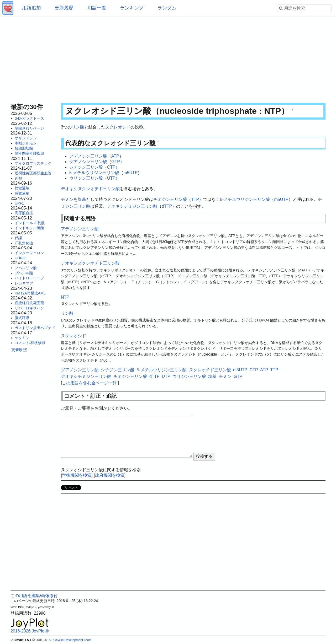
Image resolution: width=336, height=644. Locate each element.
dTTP (167, 206)
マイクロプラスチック (33, 163)
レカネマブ (24, 283)
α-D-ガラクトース (29, 118)
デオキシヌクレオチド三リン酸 (90, 189)
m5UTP (130, 173)
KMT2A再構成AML (30, 293)
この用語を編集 (25, 596)
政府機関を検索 (110, 475)
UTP (111, 178)
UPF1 (19, 203)
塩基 (82, 199)
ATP (115, 156)
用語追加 (31, 8)
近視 (18, 178)
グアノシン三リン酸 (88, 162)
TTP (195, 199)
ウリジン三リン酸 (86, 178)
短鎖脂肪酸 (24, 148)
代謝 (18, 238)
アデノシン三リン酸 (88, 156)
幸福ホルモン (26, 143)
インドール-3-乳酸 (30, 223)
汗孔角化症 (24, 243)
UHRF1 (21, 258)
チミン (67, 199)
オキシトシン (26, 138)
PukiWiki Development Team (72, 640)
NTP (65, 297)
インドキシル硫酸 (29, 228)
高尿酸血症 (24, 213)
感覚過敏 (22, 193)
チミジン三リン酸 (170, 199)
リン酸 (78, 127)
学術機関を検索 (77, 475)
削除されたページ (29, 128)
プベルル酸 (24, 273)
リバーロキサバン (29, 308)
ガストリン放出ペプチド (35, 328)
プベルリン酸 (26, 268)
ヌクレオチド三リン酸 (210, 370)
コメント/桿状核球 (30, 343)
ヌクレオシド (118, 127)
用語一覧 (97, 8)
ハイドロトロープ (29, 278)
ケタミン (22, 338)
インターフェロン (29, 253)
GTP (116, 162)
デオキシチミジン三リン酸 (132, 206)
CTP (111, 167)
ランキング (132, 8)
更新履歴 (64, 8)
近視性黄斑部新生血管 (33, 173)
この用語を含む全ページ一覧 (89, 383)
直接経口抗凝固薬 (29, 303)
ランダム (167, 8)
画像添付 (49, 596)
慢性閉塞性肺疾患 (29, 153)
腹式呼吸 (22, 318)
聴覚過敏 (22, 188)
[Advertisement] (168, 58)
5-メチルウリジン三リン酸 (94, 173)
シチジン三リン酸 (86, 167)
